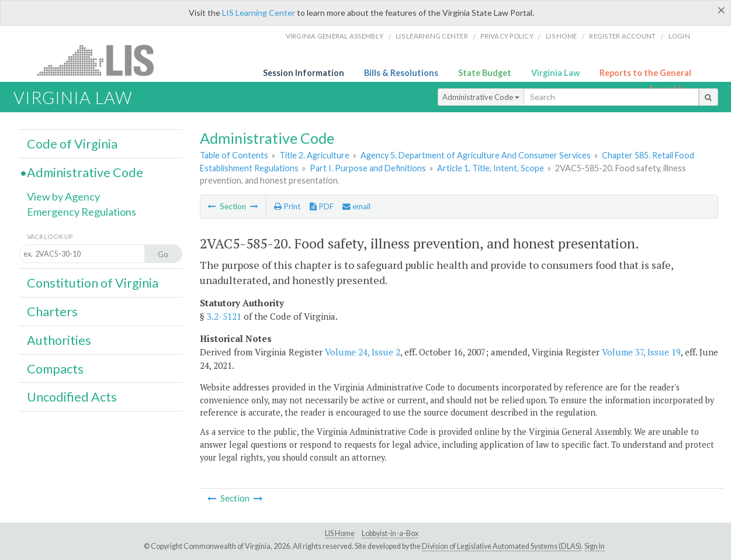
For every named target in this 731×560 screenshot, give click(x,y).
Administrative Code (481, 97)
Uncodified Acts (72, 397)
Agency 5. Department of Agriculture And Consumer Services (476, 155)
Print (287, 206)
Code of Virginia (72, 144)
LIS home (561, 36)
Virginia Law (555, 73)
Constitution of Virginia (93, 283)
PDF (322, 206)
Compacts (55, 369)
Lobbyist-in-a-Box (390, 533)
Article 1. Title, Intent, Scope (491, 168)
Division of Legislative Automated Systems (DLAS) (502, 546)
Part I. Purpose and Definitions (368, 168)
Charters (52, 312)
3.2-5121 (224, 316)
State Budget (485, 73)
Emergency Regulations (82, 212)
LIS (102, 60)
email (356, 206)
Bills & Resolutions (401, 73)
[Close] (721, 10)
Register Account (622, 36)
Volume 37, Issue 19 (641, 352)
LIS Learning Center (259, 13)
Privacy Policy (507, 36)
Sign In (595, 546)
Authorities (59, 340)
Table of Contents (234, 155)
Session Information (304, 73)
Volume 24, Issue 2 (363, 352)
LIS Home (340, 533)
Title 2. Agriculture (314, 155)
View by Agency (63, 196)
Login (679, 36)
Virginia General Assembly (335, 36)
